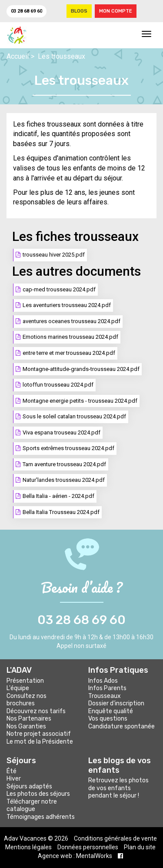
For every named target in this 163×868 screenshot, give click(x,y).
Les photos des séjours (38, 794)
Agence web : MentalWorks (75, 856)
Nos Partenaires (29, 719)
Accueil (18, 56)
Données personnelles (88, 847)
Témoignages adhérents (41, 817)
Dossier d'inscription (116, 703)
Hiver (14, 779)
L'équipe (18, 688)
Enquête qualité (111, 711)
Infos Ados (103, 681)
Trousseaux (105, 696)
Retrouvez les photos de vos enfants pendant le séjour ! (118, 788)
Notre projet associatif (39, 734)
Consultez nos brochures (27, 700)
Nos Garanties (26, 726)
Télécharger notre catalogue (32, 806)
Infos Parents (107, 688)
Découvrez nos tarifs (36, 711)
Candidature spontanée (121, 726)
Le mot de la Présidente (40, 742)
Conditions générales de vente (115, 838)
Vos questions (108, 719)
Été (12, 771)
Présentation (25, 681)
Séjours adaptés (29, 786)
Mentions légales (28, 847)
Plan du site (140, 847)
